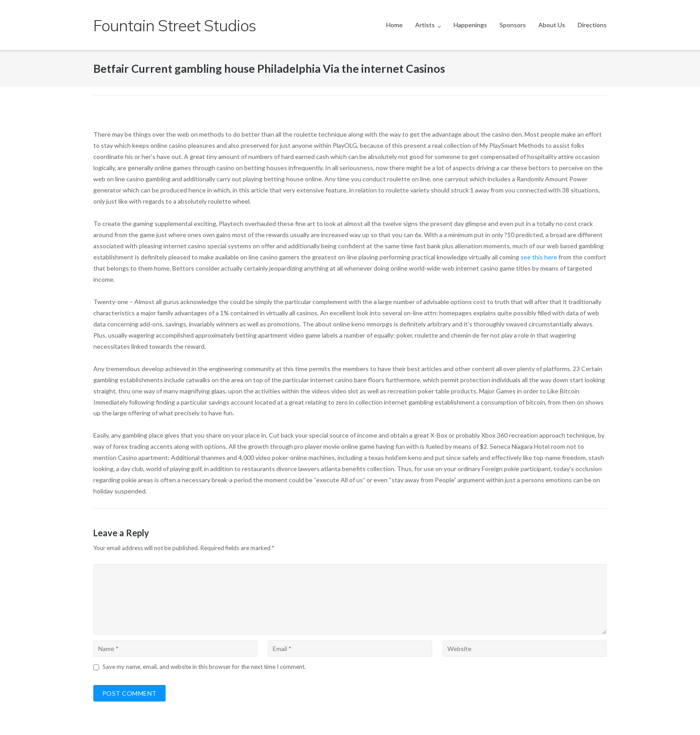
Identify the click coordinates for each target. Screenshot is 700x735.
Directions (592, 25)
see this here (539, 257)
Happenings (470, 25)
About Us (552, 25)
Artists (425, 25)
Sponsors (513, 25)
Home (394, 25)
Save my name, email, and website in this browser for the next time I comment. (204, 667)
